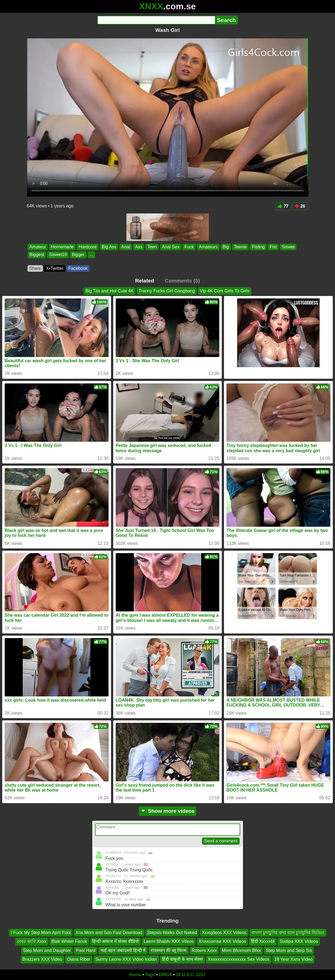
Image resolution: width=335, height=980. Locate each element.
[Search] (156, 20)
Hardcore (88, 247)
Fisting (258, 247)
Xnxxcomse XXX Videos (222, 941)
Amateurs (208, 247)
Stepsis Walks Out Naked (172, 933)
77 (283, 206)
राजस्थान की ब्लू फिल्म (169, 950)
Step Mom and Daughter (47, 950)
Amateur (38, 247)
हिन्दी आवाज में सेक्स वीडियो (115, 941)
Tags (150, 975)
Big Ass (109, 247)
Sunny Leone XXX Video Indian (126, 959)
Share (35, 268)
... (91, 255)
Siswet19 (58, 255)
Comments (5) (182, 281)
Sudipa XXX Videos (299, 941)
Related (145, 281)
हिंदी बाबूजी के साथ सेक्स (182, 959)
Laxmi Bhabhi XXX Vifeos (169, 941)
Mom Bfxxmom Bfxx (241, 950)
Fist (273, 247)
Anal (126, 247)
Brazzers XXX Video (42, 959)
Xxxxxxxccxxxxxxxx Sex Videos (239, 959)
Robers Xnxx (204, 950)
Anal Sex (170, 247)
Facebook (78, 268)
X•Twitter (55, 268)
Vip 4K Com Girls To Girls (225, 291)
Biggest (37, 255)
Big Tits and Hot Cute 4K (110, 291)
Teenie (240, 247)
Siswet (288, 247)
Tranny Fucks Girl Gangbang (167, 291)
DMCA (165, 975)
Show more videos (167, 811)
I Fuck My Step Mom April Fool (41, 933)
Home (135, 975)
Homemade (62, 247)
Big (225, 247)
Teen (152, 247)
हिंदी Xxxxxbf (263, 941)
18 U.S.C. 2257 (191, 975)
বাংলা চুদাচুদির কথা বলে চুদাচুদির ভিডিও (288, 933)
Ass (139, 247)
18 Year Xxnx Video (293, 959)
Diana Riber (79, 959)
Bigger (78, 255)
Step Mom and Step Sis (289, 950)
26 (300, 206)
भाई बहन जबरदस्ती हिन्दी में (123, 950)
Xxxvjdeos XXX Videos (224, 933)
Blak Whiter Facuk (69, 941)
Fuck (189, 247)
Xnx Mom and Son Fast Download (109, 933)
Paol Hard (86, 950)
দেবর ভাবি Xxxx (32, 941)
